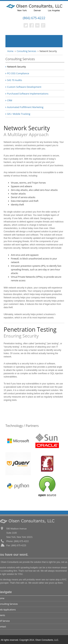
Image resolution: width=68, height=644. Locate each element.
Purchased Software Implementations (28, 94)
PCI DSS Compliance (18, 73)
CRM (10, 100)
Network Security (17, 67)
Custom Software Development (24, 87)
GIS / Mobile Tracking (19, 114)
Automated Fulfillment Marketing (25, 107)
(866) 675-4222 (34, 18)
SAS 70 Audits (15, 80)
